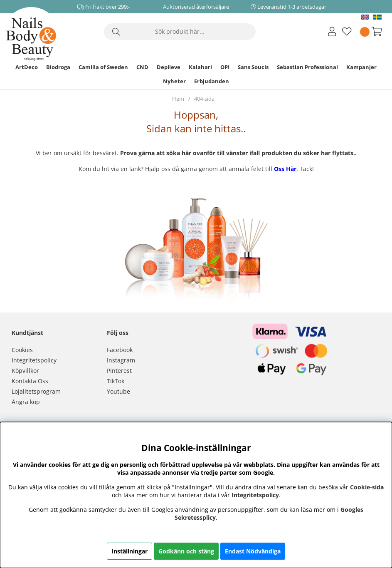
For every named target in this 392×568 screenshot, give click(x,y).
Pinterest (119, 371)
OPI (225, 67)
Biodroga (58, 67)
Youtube (118, 391)
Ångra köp (26, 402)
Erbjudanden (212, 81)
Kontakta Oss (30, 381)
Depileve (169, 67)
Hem (178, 99)
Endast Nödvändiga (253, 551)
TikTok (116, 381)
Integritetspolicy (34, 360)
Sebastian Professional (307, 67)
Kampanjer (361, 67)
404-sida (204, 99)
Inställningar (129, 551)
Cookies (22, 350)
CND (142, 67)
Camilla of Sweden (103, 67)
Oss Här (285, 169)
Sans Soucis (253, 67)
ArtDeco (27, 67)
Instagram (121, 360)
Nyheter (174, 81)
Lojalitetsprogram (36, 391)
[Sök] (180, 32)
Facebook (120, 350)
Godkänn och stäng (186, 551)
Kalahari (200, 67)
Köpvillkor (25, 371)
